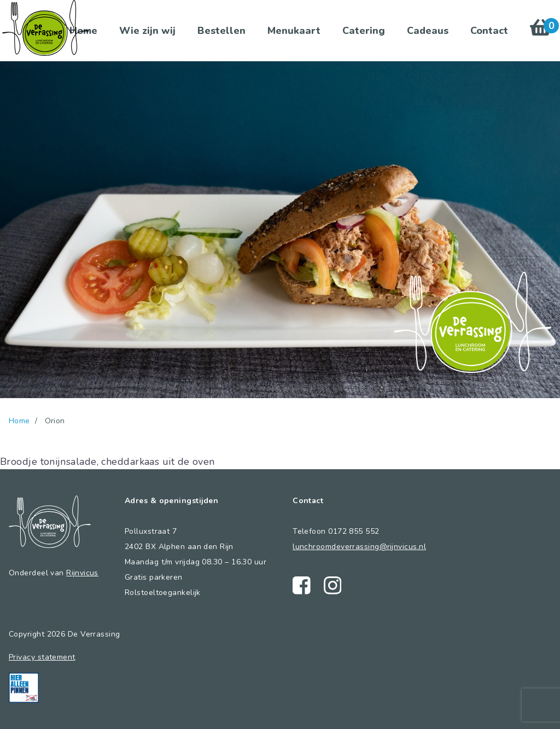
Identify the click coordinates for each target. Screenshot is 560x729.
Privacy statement (42, 657)
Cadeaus (428, 31)
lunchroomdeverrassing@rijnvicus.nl (359, 547)
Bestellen (221, 31)
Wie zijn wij (147, 31)
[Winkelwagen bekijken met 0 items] (541, 31)
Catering (364, 31)
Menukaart (294, 31)
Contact (489, 31)
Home (19, 421)
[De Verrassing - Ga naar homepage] (46, 28)
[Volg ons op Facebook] (302, 585)
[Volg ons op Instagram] (333, 585)
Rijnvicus (82, 573)
